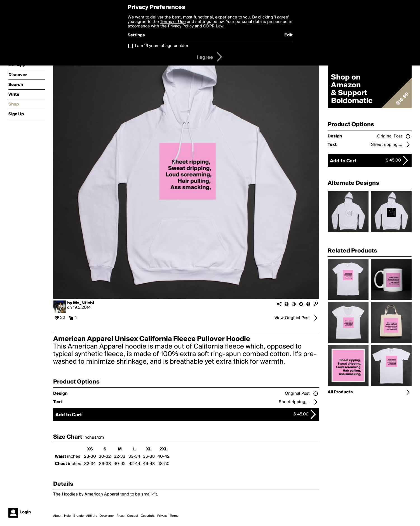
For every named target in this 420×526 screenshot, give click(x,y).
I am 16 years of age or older (162, 46)
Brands (78, 516)
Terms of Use (173, 22)
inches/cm (94, 438)
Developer (107, 516)
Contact (133, 516)
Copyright (148, 516)
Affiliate (92, 516)
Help (67, 516)
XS (90, 449)
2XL (164, 449)
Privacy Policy (181, 26)
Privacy (162, 516)
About (57, 516)
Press (120, 516)
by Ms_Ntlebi (81, 303)
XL (149, 449)
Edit (288, 35)
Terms (174, 516)
